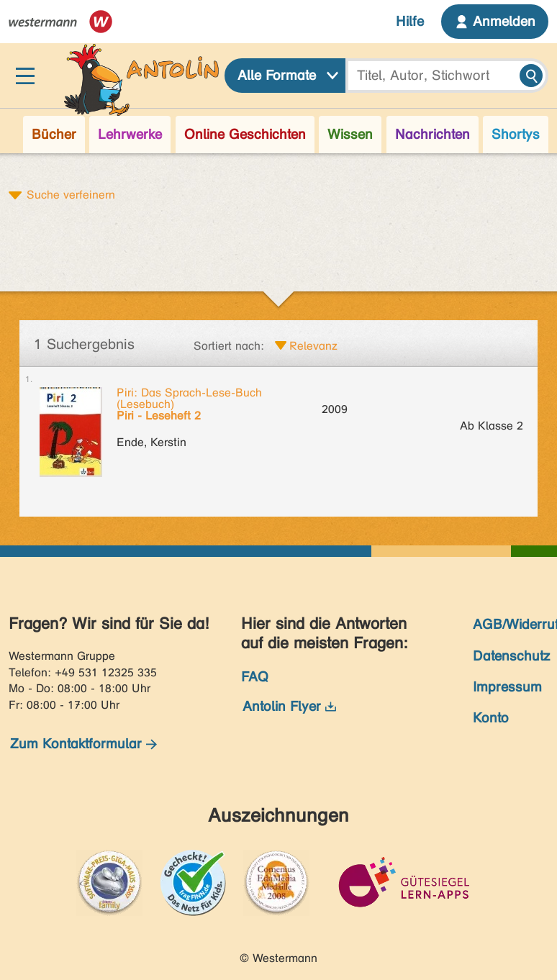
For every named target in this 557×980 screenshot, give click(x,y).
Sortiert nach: (229, 346)
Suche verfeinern (71, 194)
